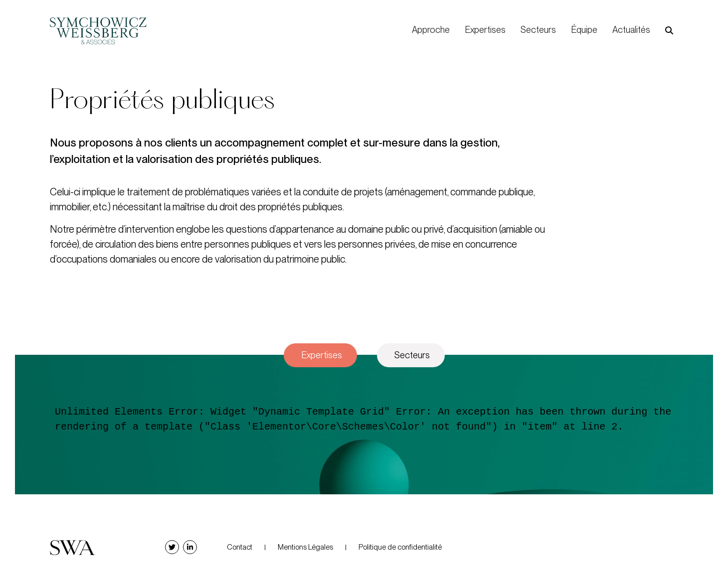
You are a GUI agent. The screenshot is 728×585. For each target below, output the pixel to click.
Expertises (485, 30)
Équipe (584, 30)
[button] (669, 30)
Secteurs (538, 30)
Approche (431, 30)
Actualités (631, 30)
